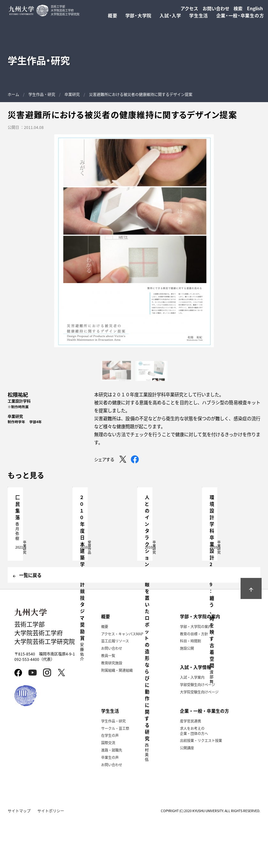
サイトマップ (19, 859)
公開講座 (187, 796)
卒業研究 (72, 94)
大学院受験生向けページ (199, 740)
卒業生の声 (110, 805)
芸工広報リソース (115, 689)
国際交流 (108, 790)
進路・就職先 (112, 798)
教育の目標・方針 (194, 682)
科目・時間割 (190, 689)
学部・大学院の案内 (196, 674)
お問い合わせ (216, 8)
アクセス (189, 8)
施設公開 (187, 696)
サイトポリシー (51, 859)
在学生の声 (110, 783)
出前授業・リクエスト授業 (201, 788)
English (255, 8)
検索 (238, 8)
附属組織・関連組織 (117, 718)
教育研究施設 (112, 711)
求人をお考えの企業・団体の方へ (194, 778)
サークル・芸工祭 (115, 776)
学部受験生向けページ (197, 732)
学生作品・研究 (42, 94)
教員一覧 (108, 703)
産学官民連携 (190, 769)
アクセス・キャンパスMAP (122, 682)
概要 (105, 674)
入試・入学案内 (192, 725)
